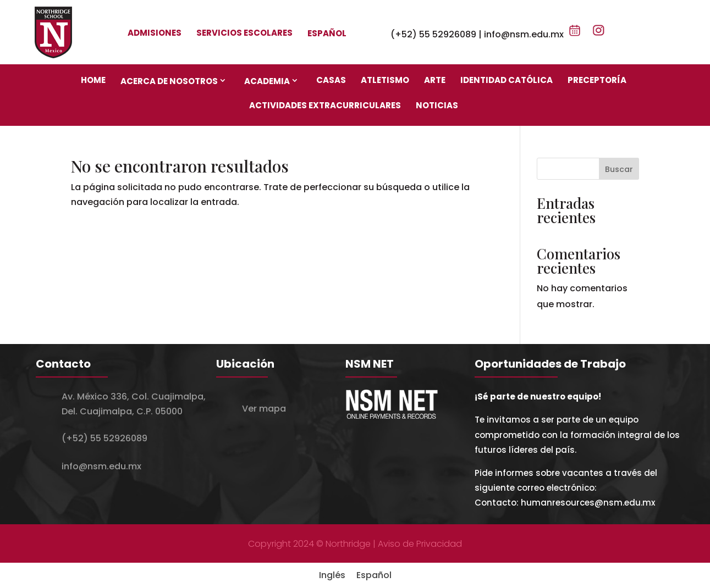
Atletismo (385, 80)
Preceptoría (597, 80)
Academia (267, 81)
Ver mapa (264, 409)
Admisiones (155, 33)
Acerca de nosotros (169, 81)
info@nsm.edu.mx (524, 34)
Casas (331, 80)
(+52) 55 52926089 (433, 34)
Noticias (437, 105)
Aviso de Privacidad (420, 544)
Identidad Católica (507, 80)
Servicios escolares (244, 33)
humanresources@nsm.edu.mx (588, 503)
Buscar (619, 169)
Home (93, 80)
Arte (435, 80)
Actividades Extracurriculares (325, 105)
